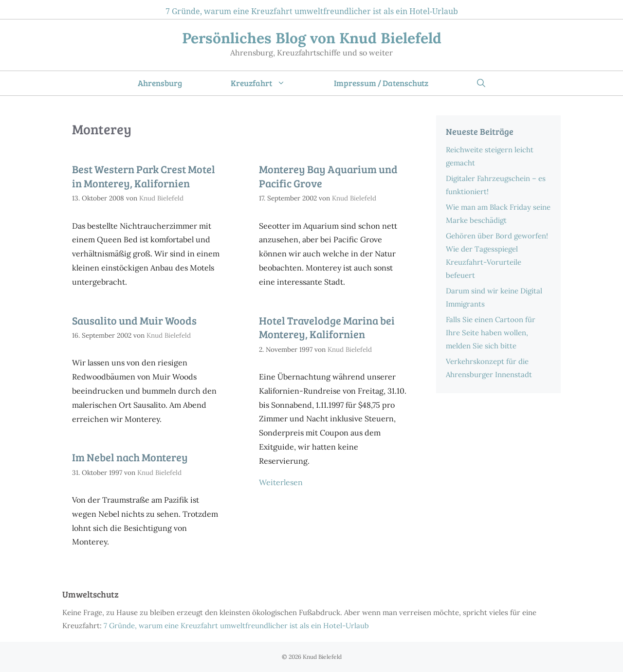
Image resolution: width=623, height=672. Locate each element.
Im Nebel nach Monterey (130, 457)
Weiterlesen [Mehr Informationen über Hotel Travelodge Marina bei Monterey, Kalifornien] (281, 482)
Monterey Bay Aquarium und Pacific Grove (328, 176)
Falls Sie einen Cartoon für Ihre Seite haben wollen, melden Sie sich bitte (491, 333)
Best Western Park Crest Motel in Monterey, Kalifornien (144, 176)
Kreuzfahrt (270, 83)
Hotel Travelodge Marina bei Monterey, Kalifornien (327, 327)
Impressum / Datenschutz (381, 83)
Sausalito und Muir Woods (134, 320)
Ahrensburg (160, 83)
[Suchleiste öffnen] (481, 83)
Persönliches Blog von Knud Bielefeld (312, 38)
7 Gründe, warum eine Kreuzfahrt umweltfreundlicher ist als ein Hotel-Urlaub (312, 11)
